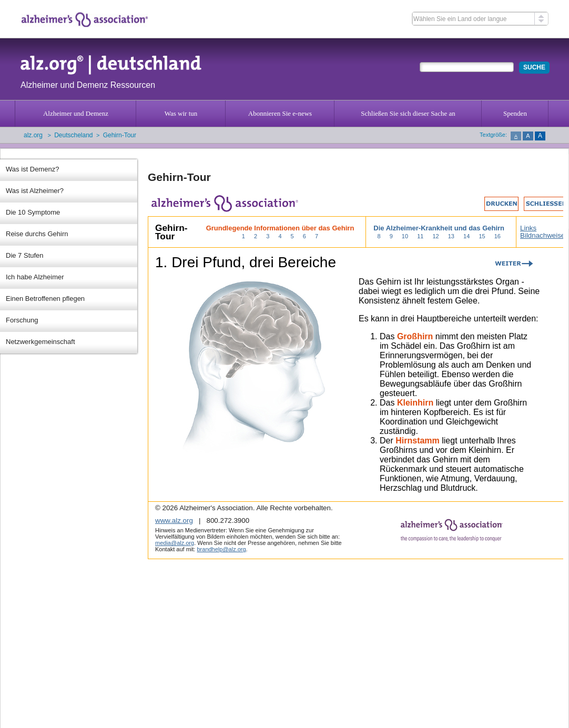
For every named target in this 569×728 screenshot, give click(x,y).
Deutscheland (73, 135)
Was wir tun (181, 113)
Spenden (515, 113)
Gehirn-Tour (120, 135)
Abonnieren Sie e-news (280, 113)
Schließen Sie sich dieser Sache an (408, 113)
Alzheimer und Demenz (76, 113)
